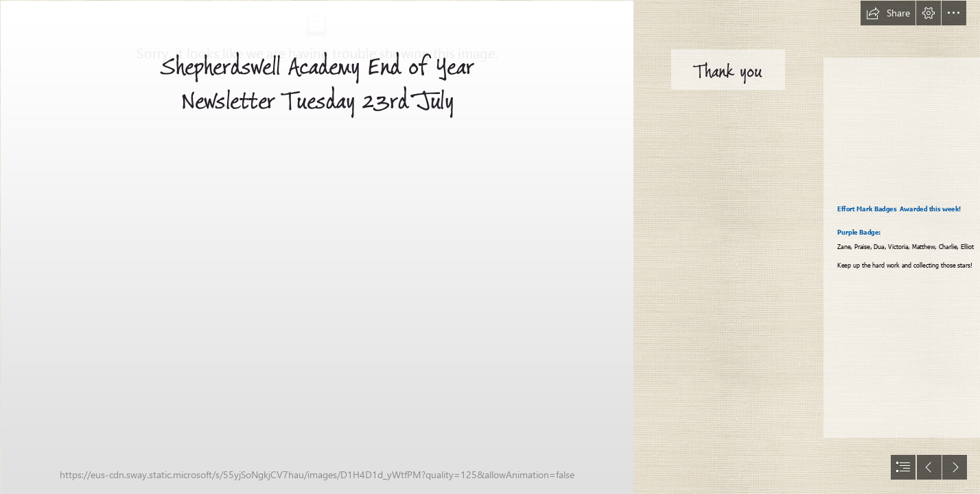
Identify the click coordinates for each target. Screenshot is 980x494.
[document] (490, 247)
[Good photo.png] (316, 247)
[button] (888, 13)
